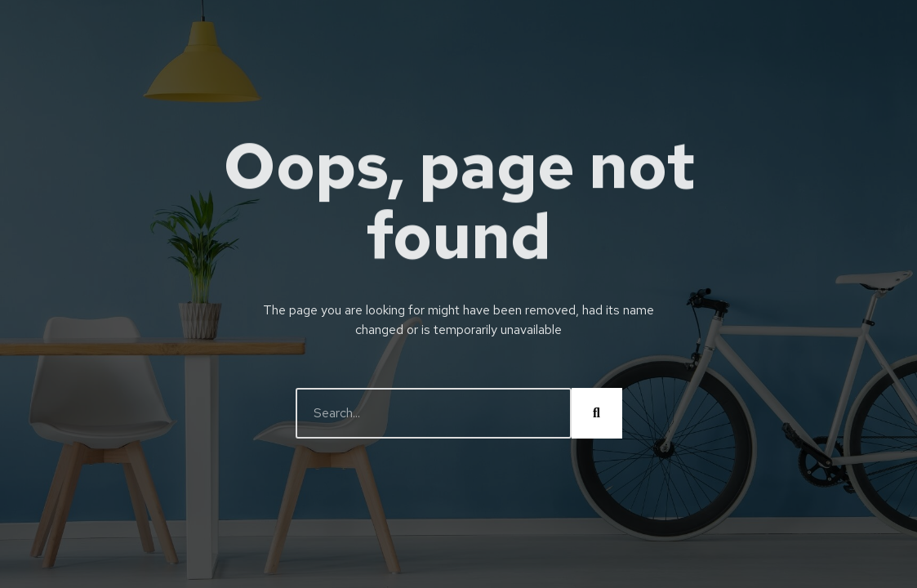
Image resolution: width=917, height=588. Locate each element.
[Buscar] (597, 413)
